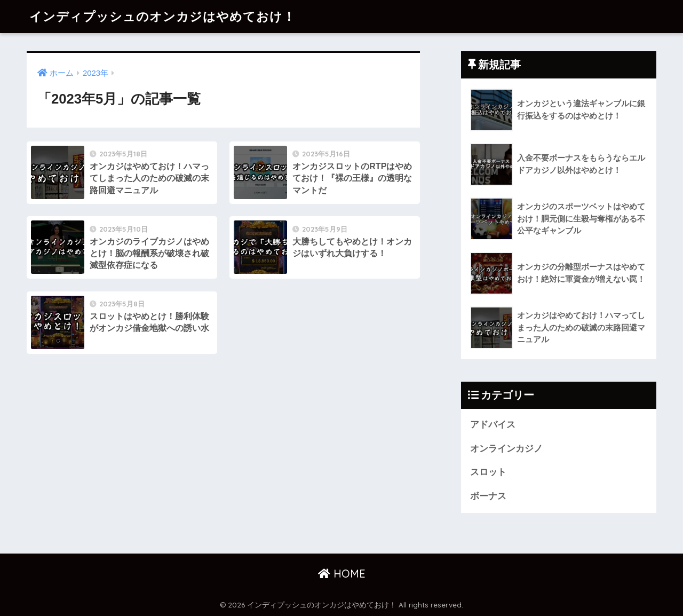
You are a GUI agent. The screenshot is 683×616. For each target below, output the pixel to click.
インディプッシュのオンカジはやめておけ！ (162, 16)
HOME (342, 574)
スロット (488, 472)
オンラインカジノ (506, 449)
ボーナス (488, 496)
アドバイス (493, 425)
